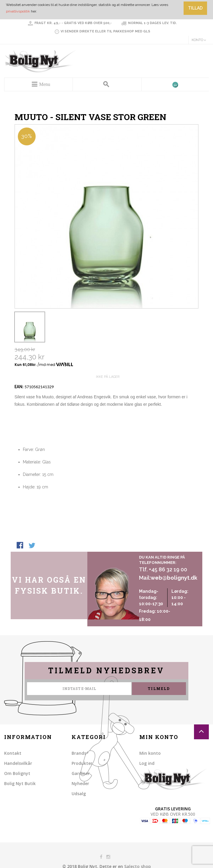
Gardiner (81, 773)
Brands (79, 753)
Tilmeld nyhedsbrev (106, 670)
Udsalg (79, 794)
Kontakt (13, 753)
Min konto (150, 753)
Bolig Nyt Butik (20, 783)
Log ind (147, 763)
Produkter (82, 763)
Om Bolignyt (17, 773)
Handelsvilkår (18, 763)
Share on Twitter (32, 546)
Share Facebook (20, 546)
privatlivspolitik (18, 11)
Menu (45, 84)
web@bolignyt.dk (174, 578)
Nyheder (80, 783)
